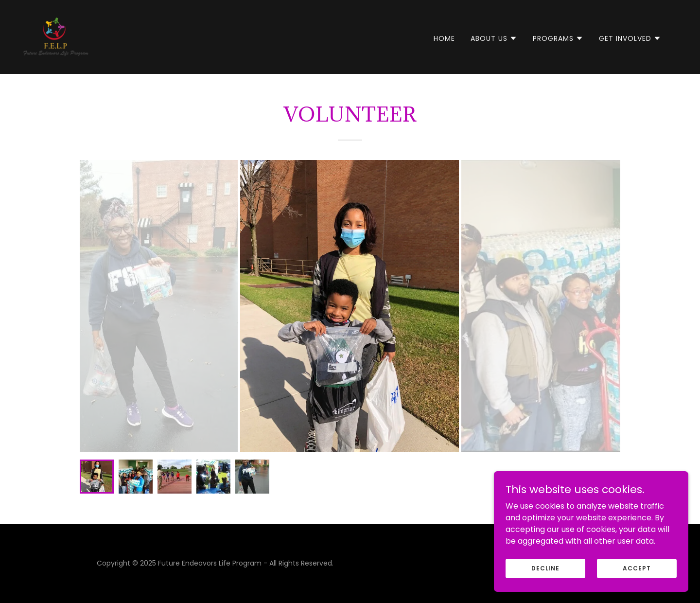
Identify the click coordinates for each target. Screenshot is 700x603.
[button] (494, 38)
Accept (637, 568)
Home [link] (444, 38)
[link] (56, 36)
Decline (545, 568)
